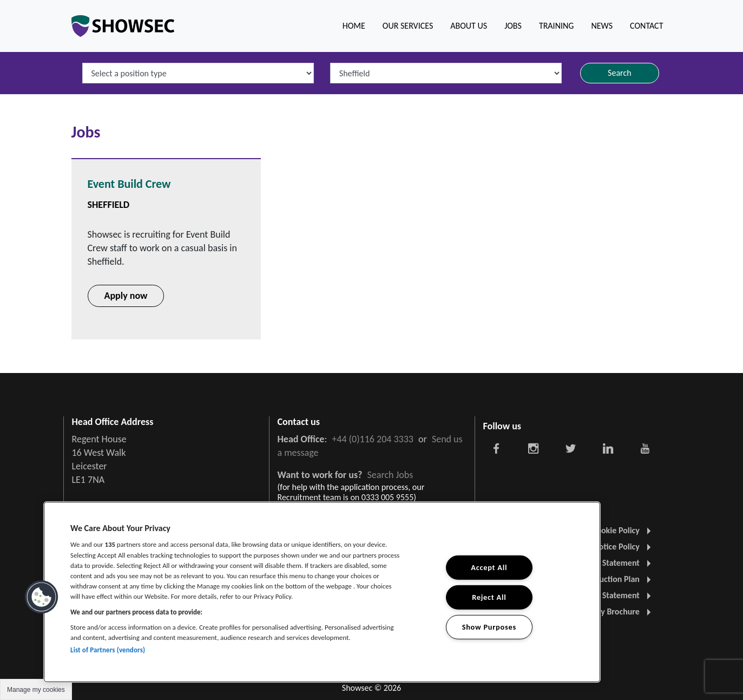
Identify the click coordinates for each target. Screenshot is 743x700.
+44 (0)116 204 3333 (373, 439)
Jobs (513, 26)
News (602, 26)
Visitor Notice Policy (609, 547)
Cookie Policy (621, 530)
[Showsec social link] (497, 448)
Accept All (489, 567)
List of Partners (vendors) (108, 650)
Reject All (489, 597)
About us (469, 26)
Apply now (126, 296)
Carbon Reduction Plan (604, 579)
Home (354, 26)
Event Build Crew (129, 184)
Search (620, 73)
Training (557, 26)
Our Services (408, 26)
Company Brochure (610, 611)
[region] (322, 592)
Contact (646, 26)
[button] (42, 597)
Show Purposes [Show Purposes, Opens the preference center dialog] (489, 626)
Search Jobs (390, 475)
